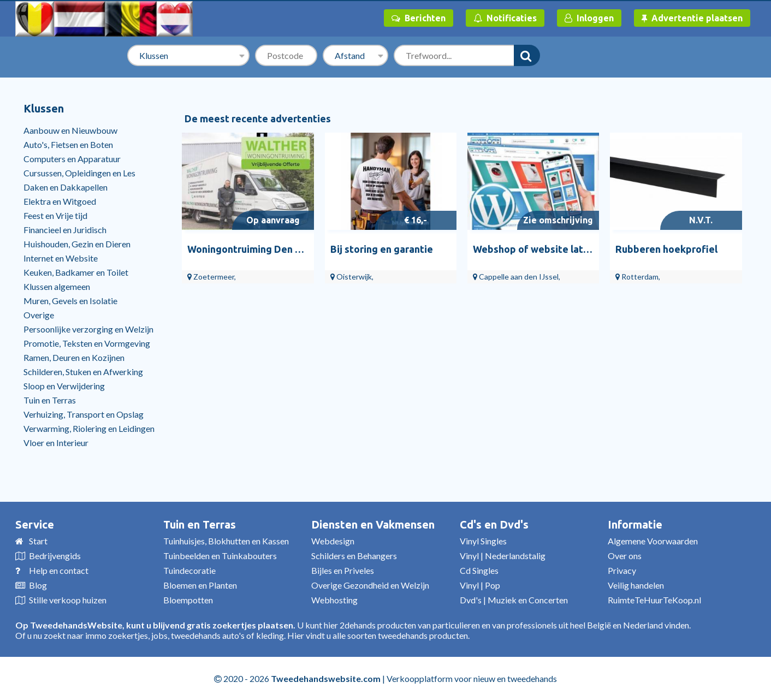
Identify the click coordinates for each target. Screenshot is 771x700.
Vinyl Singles (483, 541)
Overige (39, 315)
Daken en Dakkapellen (66, 187)
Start (38, 541)
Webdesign (333, 541)
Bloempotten (188, 600)
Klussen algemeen (57, 286)
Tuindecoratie (189, 570)
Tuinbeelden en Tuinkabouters (220, 556)
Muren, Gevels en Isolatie (70, 301)
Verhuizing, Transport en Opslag (84, 414)
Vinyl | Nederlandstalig (503, 556)
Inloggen (589, 18)
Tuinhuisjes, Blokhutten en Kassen (226, 541)
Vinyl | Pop (480, 585)
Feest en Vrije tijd (55, 215)
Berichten (419, 18)
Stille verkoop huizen (68, 600)
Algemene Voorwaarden (653, 541)
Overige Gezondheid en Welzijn (370, 585)
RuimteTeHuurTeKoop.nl (654, 600)
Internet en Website (61, 258)
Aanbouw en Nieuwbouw (70, 130)
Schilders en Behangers (354, 556)
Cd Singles (479, 570)
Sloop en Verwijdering (64, 386)
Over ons (625, 556)
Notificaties (505, 18)
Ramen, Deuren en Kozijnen (74, 357)
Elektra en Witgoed (60, 201)
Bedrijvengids (55, 556)
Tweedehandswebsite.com (326, 678)
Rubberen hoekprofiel (666, 249)
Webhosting (334, 600)
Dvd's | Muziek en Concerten (514, 600)
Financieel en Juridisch (65, 230)
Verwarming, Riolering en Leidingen (89, 428)
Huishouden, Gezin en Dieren (77, 244)
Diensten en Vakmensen (373, 524)
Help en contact (59, 570)
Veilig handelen (636, 585)
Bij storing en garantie (382, 249)
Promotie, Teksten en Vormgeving (87, 343)
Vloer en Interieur (56, 443)
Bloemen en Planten (200, 585)
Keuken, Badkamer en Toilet (76, 272)
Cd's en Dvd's (494, 524)
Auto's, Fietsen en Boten (68, 144)
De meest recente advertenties (258, 118)
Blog (38, 585)
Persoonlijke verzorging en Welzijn (88, 329)
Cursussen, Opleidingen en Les (79, 173)
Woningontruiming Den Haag (253, 249)
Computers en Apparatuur (72, 159)
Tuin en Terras (50, 400)
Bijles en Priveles (343, 570)
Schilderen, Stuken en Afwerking (83, 372)
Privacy (622, 570)
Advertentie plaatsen (692, 18)
